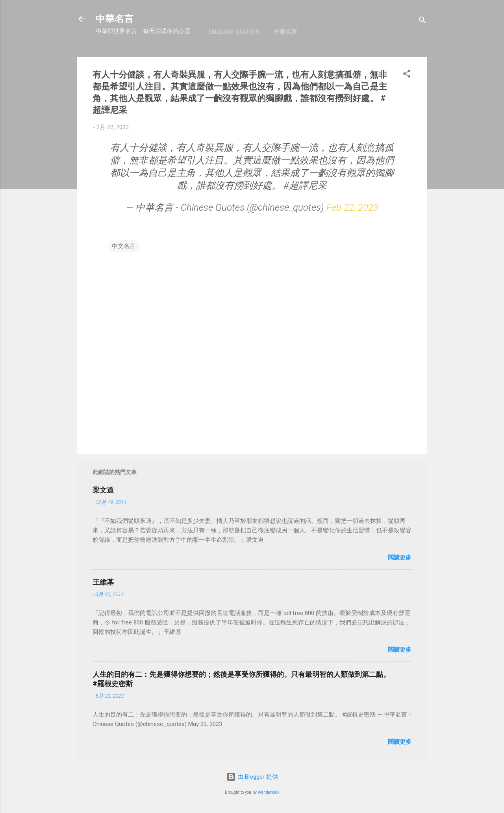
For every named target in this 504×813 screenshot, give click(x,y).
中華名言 (115, 19)
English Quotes (234, 32)
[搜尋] (422, 21)
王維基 (103, 582)
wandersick (269, 792)
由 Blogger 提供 (252, 777)
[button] (407, 75)
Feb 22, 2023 (352, 207)
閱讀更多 (400, 557)
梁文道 (103, 490)
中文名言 (124, 246)
